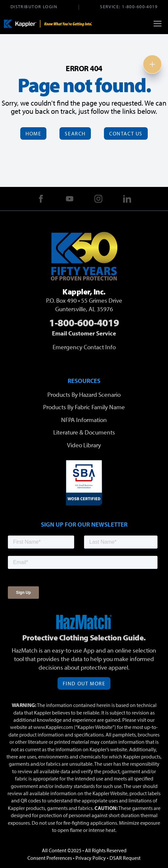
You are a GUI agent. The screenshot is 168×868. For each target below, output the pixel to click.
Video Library (84, 445)
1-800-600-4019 (140, 6)
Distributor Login (34, 6)
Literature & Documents (84, 432)
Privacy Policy (91, 858)
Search (75, 133)
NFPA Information (84, 420)
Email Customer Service (84, 333)
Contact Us (126, 133)
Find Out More (84, 683)
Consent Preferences (50, 858)
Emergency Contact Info (84, 347)
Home (33, 133)
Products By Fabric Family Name (84, 407)
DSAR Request (125, 858)
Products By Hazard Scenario (84, 394)
